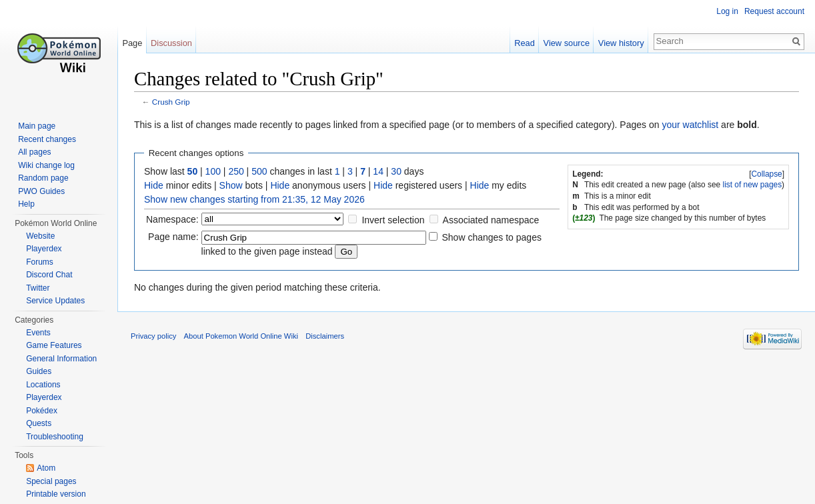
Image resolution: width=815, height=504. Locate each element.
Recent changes (47, 139)
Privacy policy (153, 336)
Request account (774, 11)
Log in (727, 11)
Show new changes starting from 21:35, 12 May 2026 (254, 199)
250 (236, 171)
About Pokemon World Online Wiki (241, 336)
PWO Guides (41, 191)
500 (259, 171)
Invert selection (393, 220)
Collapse (766, 174)
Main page (37, 126)
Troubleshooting (55, 437)
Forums (40, 262)
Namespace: (172, 219)
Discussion (171, 43)
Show (231, 185)
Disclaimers (325, 336)
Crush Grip (171, 102)
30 (396, 171)
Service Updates (55, 301)
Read (525, 43)
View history (621, 43)
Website (40, 236)
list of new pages (753, 185)
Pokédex (42, 411)
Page (132, 43)
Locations (43, 385)
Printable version (56, 494)
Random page (43, 178)
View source (567, 43)
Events (38, 333)
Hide (154, 185)
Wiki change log (46, 165)
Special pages (51, 481)
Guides (39, 371)
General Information (61, 359)
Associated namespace (491, 220)
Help (26, 204)
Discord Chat (49, 275)
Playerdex (44, 249)
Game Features (54, 345)
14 (378, 171)
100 (213, 171)
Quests (39, 423)
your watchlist (690, 125)
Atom (46, 468)
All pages (34, 152)
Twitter (38, 288)
